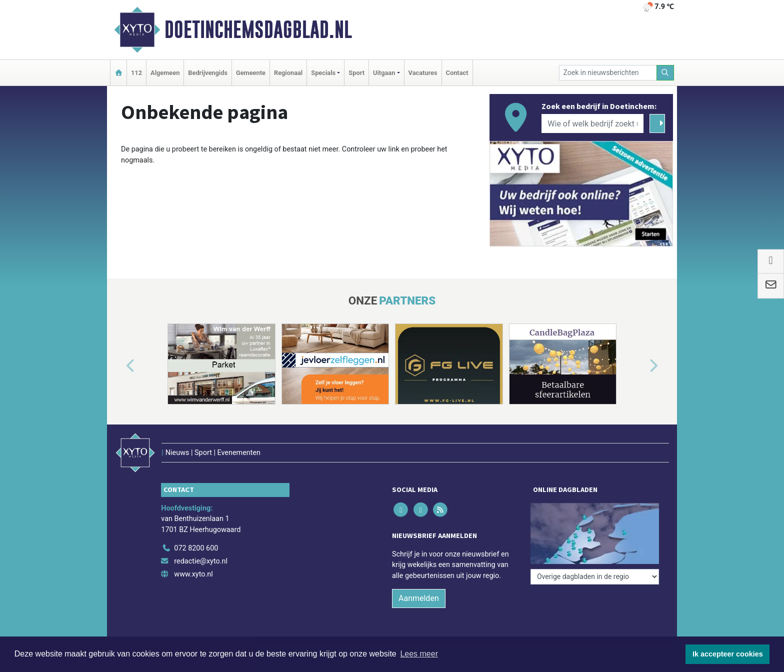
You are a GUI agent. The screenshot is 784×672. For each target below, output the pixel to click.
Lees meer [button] (419, 654)
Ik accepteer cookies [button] (728, 654)
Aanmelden (419, 598)
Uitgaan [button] (384, 73)
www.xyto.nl (193, 574)
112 (136, 73)
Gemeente (251, 73)
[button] (119, 366)
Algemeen (165, 73)
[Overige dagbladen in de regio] (595, 577)
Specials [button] (323, 73)
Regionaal (288, 73)
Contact (457, 73)
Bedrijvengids (208, 73)
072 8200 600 (196, 548)
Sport (356, 73)
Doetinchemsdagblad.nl (258, 29)
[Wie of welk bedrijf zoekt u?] (592, 123)
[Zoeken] (665, 73)
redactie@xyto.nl (201, 561)
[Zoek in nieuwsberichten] (608, 73)
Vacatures (423, 73)
